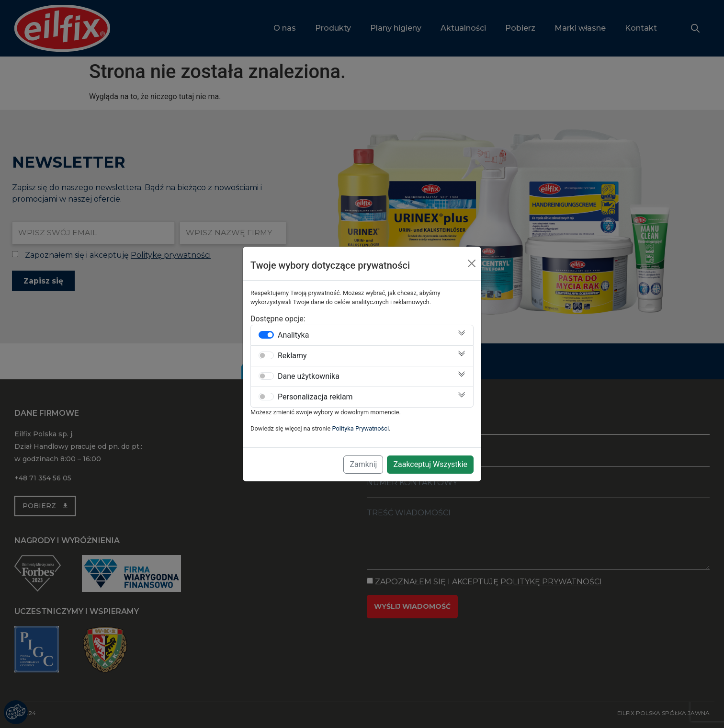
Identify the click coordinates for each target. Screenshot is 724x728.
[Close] (472, 263)
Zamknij (363, 464)
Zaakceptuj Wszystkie (430, 464)
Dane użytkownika (309, 376)
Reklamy (292, 356)
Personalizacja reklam (315, 397)
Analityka (293, 335)
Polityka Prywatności (361, 428)
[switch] (266, 335)
